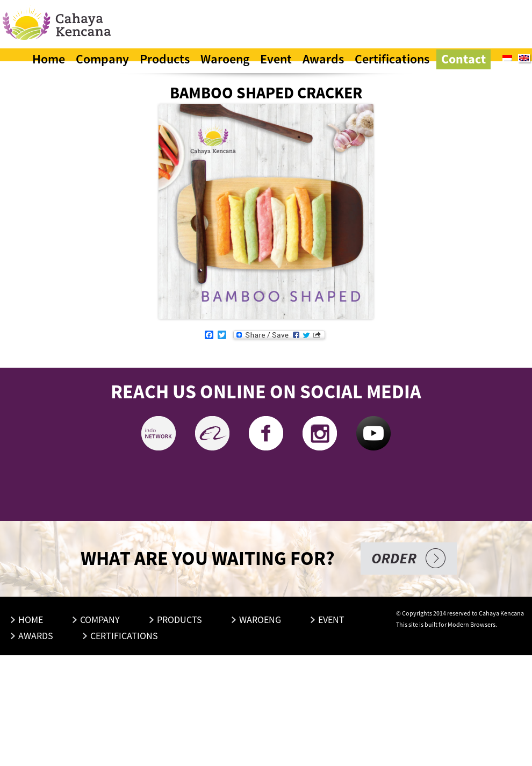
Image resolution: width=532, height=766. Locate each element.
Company (102, 59)
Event (276, 59)
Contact (463, 59)
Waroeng (225, 59)
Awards (323, 59)
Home (49, 59)
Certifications (392, 59)
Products (165, 59)
